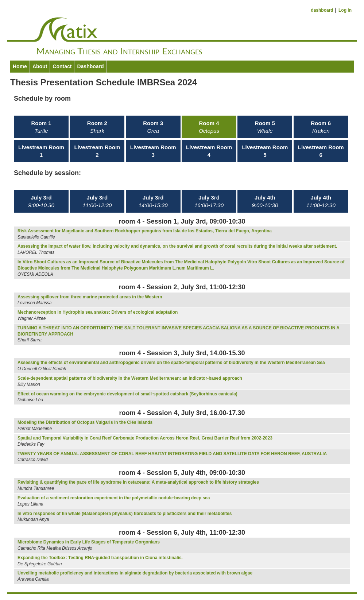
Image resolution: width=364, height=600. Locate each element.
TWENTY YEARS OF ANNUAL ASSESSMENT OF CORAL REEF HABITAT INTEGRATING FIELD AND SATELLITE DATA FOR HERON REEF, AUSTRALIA (172, 454)
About (40, 66)
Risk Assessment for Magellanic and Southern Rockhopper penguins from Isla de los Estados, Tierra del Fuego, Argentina (145, 231)
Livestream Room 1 (41, 151)
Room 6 (321, 127)
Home (20, 66)
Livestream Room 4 (209, 151)
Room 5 (265, 127)
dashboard (322, 10)
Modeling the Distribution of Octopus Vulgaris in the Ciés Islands (85, 422)
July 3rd (41, 201)
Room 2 (97, 127)
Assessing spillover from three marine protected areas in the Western (90, 297)
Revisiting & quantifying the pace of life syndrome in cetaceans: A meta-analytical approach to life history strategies (138, 482)
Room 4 (209, 127)
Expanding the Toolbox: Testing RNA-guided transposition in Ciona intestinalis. (100, 558)
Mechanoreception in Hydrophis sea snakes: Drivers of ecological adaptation (98, 312)
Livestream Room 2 (97, 151)
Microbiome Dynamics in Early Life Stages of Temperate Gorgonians (89, 542)
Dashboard (90, 66)
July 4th (265, 201)
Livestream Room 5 (265, 151)
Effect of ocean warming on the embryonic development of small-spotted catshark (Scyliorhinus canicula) (127, 394)
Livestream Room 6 (321, 151)
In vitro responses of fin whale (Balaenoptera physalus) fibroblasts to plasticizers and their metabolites (125, 514)
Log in (345, 10)
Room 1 (41, 127)
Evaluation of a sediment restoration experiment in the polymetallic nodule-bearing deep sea (114, 498)
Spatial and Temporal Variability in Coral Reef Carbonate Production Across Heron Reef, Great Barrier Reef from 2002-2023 (145, 438)
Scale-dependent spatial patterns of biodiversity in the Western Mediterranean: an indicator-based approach (130, 378)
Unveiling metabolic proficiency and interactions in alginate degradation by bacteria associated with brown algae (135, 573)
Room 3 (153, 127)
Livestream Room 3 (153, 151)
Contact (62, 66)
